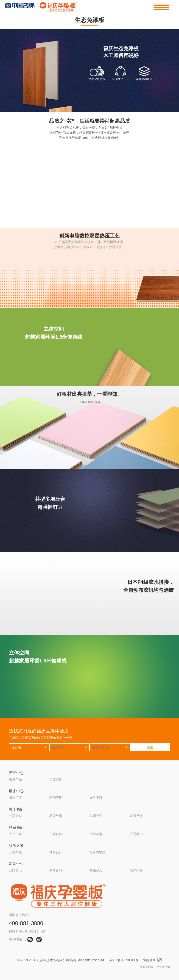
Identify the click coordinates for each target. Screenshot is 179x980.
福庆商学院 (98, 852)
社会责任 (56, 852)
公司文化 (15, 852)
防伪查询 (56, 797)
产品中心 (16, 773)
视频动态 (96, 870)
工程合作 (56, 834)
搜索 (150, 747)
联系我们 (16, 827)
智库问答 (136, 870)
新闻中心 (16, 864)
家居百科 (56, 870)
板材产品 (15, 779)
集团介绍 (96, 816)
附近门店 (15, 797)
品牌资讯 (15, 870)
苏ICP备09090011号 (124, 960)
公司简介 (15, 816)
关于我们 (16, 809)
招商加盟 (96, 834)
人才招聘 (15, 834)
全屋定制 (56, 779)
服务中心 (16, 791)
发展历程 (136, 816)
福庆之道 (16, 846)
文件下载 (96, 797)
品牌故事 (56, 816)
